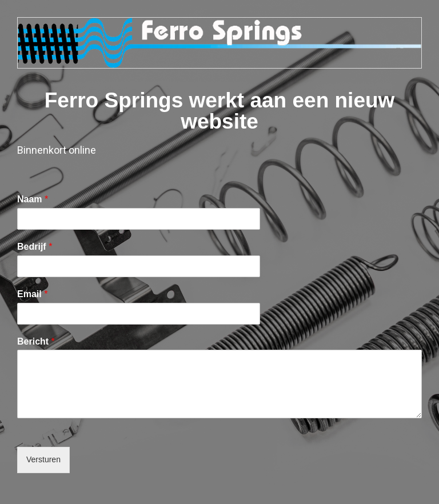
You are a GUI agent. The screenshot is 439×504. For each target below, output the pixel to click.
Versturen (43, 459)
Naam (33, 199)
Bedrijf (35, 247)
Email (32, 294)
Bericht (36, 341)
